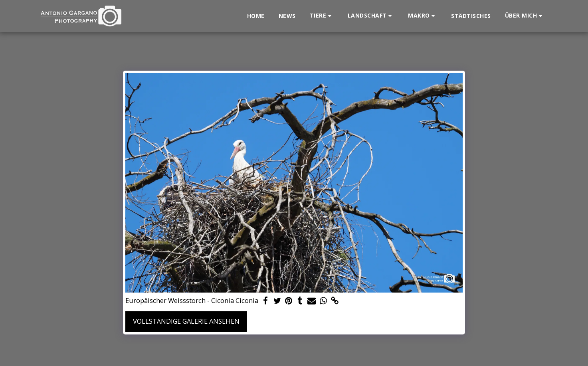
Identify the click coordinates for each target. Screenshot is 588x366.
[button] (322, 16)
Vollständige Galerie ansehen (186, 321)
